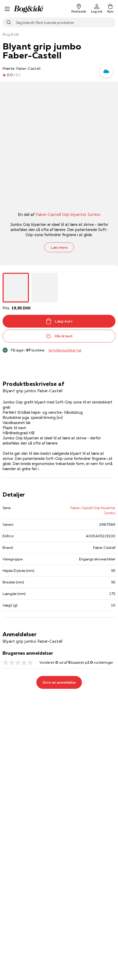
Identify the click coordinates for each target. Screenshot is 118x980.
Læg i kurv (59, 321)
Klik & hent (59, 336)
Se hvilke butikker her (65, 350)
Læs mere (59, 247)
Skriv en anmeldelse (59, 682)
